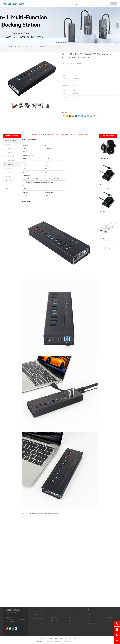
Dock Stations (8, 145)
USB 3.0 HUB (43, 47)
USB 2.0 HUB (8, 153)
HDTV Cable (8, 181)
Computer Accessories (32, 47)
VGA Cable (8, 185)
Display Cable (8, 173)
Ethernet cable (8, 169)
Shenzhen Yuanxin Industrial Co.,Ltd (15, 47)
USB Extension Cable (10, 161)
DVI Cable (8, 189)
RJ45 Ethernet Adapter (10, 157)
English (84, 4)
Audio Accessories (9, 165)
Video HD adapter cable (11, 177)
